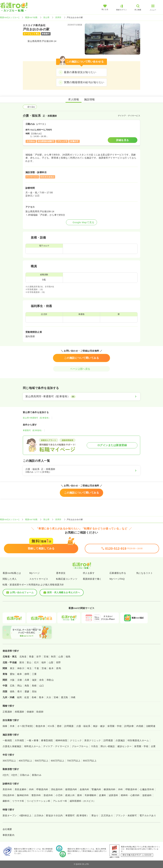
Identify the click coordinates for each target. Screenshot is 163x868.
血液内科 (84, 789)
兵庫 (27, 680)
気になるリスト (144, 573)
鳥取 (27, 686)
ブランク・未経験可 (126, 815)
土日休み (39, 815)
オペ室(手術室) (25, 726)
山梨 (51, 662)
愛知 (12, 674)
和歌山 (50, 680)
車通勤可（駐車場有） (33, 430)
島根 (34, 686)
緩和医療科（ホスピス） (83, 801)
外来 (12, 726)
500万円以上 (41, 761)
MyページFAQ (117, 579)
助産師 (40, 712)
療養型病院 (47, 740)
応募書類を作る (118, 573)
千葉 (37, 668)
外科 (121, 789)
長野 (58, 662)
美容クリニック (93, 740)
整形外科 (36, 795)
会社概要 (7, 829)
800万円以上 (90, 761)
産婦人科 (70, 795)
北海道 (23, 657)
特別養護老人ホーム (138, 740)
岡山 (20, 686)
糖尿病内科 (110, 789)
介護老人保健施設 (12, 746)
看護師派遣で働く (92, 579)
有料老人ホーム (32, 746)
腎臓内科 (96, 789)
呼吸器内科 (42, 789)
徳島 (12, 691)
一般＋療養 (33, 740)
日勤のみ (25, 775)
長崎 (34, 697)
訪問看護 (69, 726)
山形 (61, 657)
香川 (20, 691)
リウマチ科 (18, 801)
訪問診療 (129, 726)
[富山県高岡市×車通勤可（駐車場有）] (81, 396)
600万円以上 (58, 761)
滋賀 (34, 680)
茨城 (44, 668)
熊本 (41, 697)
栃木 (51, 668)
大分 (49, 697)
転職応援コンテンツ (67, 579)
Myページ (34, 573)
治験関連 (151, 726)
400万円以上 (26, 761)
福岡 (19, 697)
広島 (12, 686)
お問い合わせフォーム (20, 592)
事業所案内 (8, 835)
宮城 (46, 657)
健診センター (124, 746)
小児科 (59, 795)
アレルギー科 (60, 801)
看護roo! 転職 (31, 17)
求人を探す (89, 573)
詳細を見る (122, 140)
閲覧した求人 (10, 579)
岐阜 (20, 674)
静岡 (27, 674)
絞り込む (30, 107)
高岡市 (58, 17)
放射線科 (147, 795)
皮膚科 (102, 795)
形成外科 (48, 795)
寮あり (95, 815)
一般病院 (7, 740)
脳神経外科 (23, 795)
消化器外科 (8, 795)
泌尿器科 (113, 795)
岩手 (39, 657)
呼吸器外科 (131, 789)
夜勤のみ (37, 775)
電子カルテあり (148, 815)
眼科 (80, 795)
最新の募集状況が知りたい (80, 72)
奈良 (42, 680)
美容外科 (7, 789)
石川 (36, 662)
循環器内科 (71, 789)
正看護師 (7, 712)
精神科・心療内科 (130, 795)
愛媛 (27, 691)
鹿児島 (64, 697)
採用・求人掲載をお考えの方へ (62, 592)
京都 (20, 680)
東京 (12, 668)
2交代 (6, 775)
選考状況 (61, 573)
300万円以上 (9, 761)
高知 (34, 691)
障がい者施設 (108, 746)
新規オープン (10, 815)
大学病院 (19, 740)
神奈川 (21, 668)
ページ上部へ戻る (81, 369)
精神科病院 (61, 740)
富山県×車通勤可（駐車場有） (37, 418)
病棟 (5, 726)
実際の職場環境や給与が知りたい (84, 82)
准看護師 (19, 712)
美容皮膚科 (21, 789)
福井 (44, 662)
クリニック (76, 740)
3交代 (14, 775)
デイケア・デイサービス (56, 746)
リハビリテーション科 (39, 801)
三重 (34, 674)
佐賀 (27, 697)
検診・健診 (99, 726)
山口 (42, 686)
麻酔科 (6, 801)
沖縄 (73, 697)
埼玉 (29, 668)
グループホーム (80, 746)
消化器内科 (57, 789)
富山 (29, 662)
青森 (31, 657)
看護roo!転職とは (12, 573)
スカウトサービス (39, 579)
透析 (59, 726)
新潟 (22, 662)
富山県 (46, 17)
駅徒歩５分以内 (54, 815)
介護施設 (120, 740)
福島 (68, 657)
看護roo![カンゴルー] (10, 17)
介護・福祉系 (83, 726)
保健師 (30, 712)
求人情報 (74, 99)
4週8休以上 (25, 815)
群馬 (59, 668)
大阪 (12, 680)
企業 (153, 746)
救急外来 (40, 726)
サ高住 (94, 746)
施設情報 (89, 99)
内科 (31, 789)
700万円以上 (74, 761)
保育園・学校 (115, 726)
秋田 (53, 657)
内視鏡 (140, 726)
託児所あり (107, 815)
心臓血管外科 (147, 789)
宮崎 (56, 697)
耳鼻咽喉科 (90, 795)
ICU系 (51, 726)
